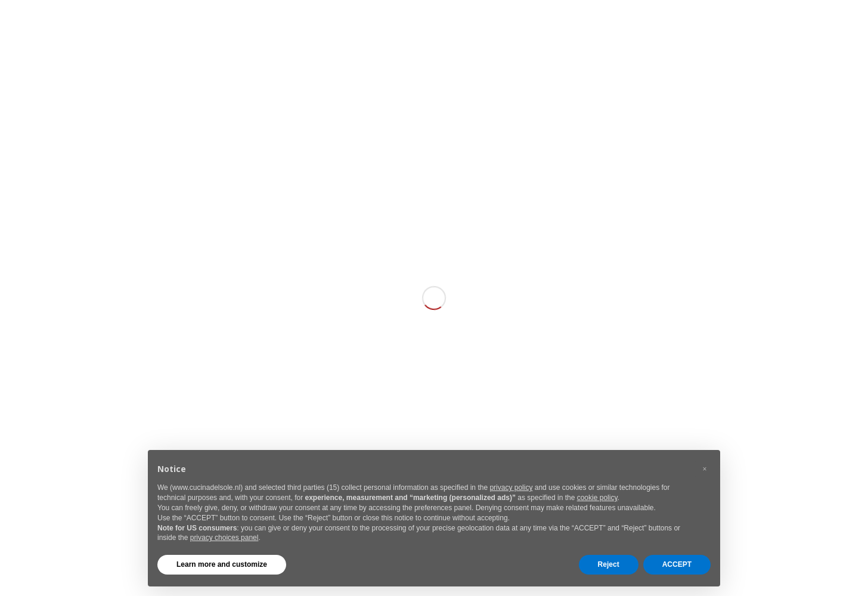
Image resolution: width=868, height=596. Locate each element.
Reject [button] (609, 564)
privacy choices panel (224, 538)
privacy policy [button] (511, 488)
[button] (705, 469)
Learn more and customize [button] (222, 564)
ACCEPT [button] (677, 564)
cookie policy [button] (597, 498)
